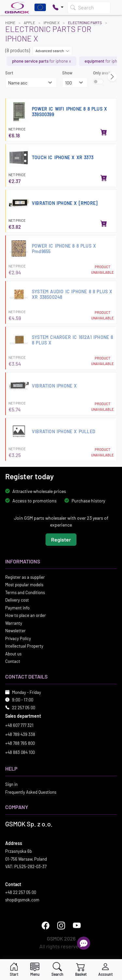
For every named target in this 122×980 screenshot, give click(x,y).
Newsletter (15, 631)
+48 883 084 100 (20, 752)
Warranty (14, 623)
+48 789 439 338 (20, 734)
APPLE (29, 23)
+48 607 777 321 (19, 725)
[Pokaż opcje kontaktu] (58, 8)
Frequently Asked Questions (31, 792)
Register (61, 539)
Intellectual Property (24, 646)
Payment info (17, 607)
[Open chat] (84, 943)
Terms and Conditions (25, 592)
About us (13, 653)
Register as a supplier (25, 577)
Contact (13, 661)
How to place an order (26, 615)
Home (10, 23)
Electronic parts (85, 23)
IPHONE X (52, 23)
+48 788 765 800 (20, 743)
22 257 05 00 (24, 707)
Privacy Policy (18, 638)
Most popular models (24, 585)
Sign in (11, 784)
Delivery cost (17, 600)
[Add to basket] (104, 133)
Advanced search (52, 51)
